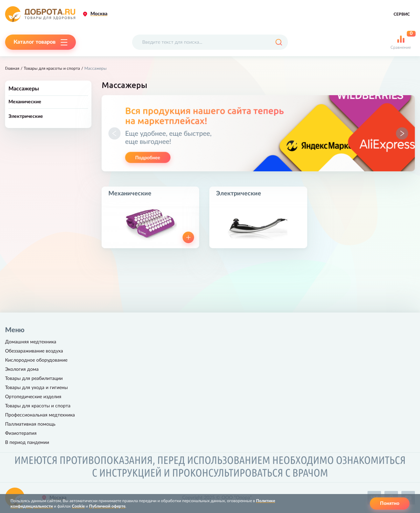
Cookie (78, 506)
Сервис (402, 14)
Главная (12, 68)
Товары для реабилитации (34, 379)
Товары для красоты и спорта (52, 68)
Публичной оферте (107, 506)
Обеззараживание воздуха (34, 351)
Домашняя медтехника (31, 342)
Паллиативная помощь (30, 424)
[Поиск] (279, 42)
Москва (99, 14)
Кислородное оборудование (36, 360)
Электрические (26, 116)
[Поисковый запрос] (210, 42)
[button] (114, 133)
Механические (25, 102)
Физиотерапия (21, 433)
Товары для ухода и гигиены (36, 388)
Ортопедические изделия (33, 397)
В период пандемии (27, 443)
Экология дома (22, 369)
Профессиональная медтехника (40, 415)
